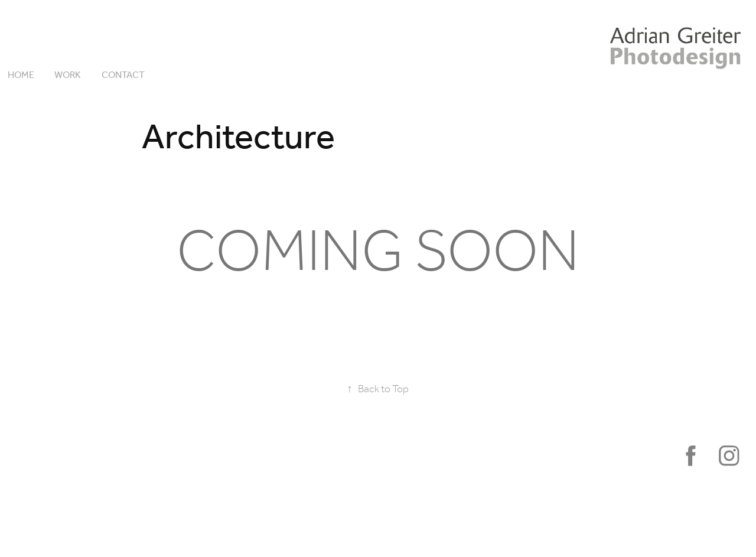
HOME (21, 75)
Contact (123, 75)
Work (68, 75)
